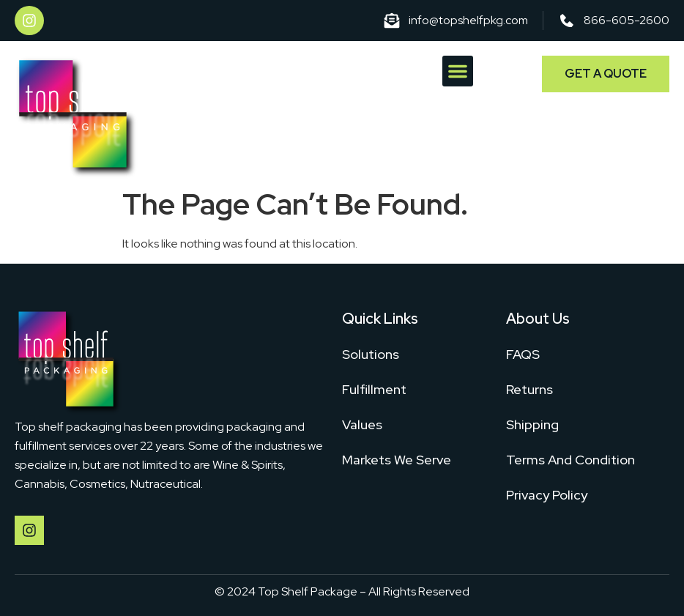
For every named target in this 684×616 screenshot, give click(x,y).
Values (362, 424)
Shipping (532, 424)
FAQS (523, 354)
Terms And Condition (570, 460)
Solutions (371, 354)
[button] (458, 71)
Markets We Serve (397, 460)
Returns (529, 389)
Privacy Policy (547, 495)
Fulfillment (374, 389)
